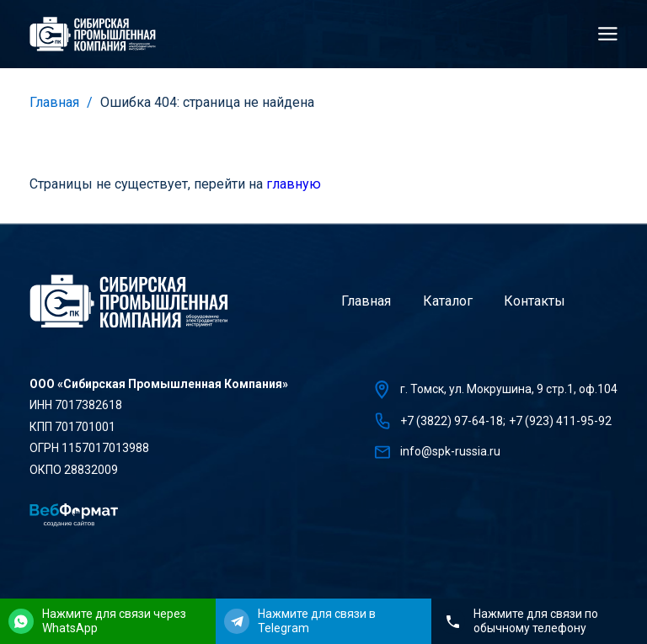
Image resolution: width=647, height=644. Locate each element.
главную (294, 184)
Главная (54, 102)
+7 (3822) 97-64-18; (453, 421)
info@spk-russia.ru (450, 451)
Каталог (448, 301)
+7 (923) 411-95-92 (560, 421)
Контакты (535, 301)
